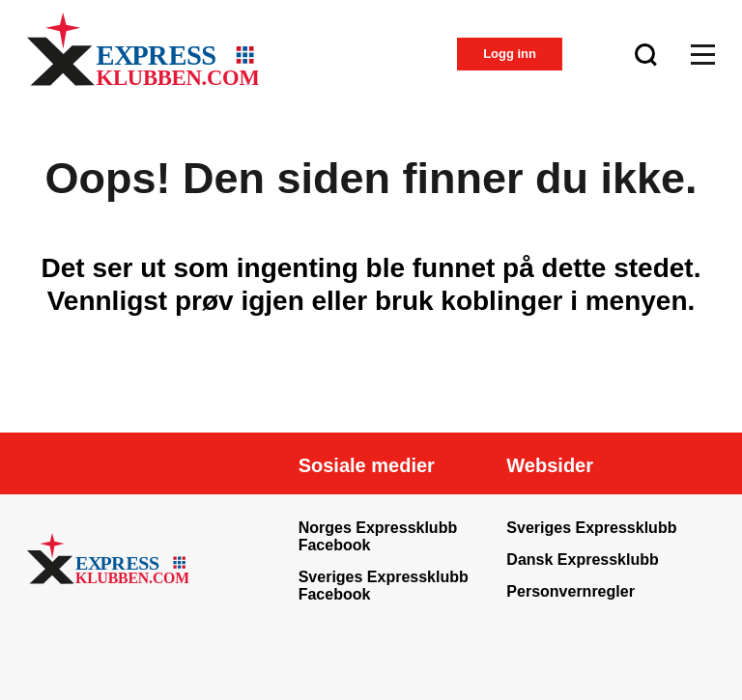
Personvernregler (571, 591)
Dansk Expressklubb (582, 560)
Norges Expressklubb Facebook (378, 536)
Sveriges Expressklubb (591, 528)
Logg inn (510, 54)
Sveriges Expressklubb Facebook (384, 586)
